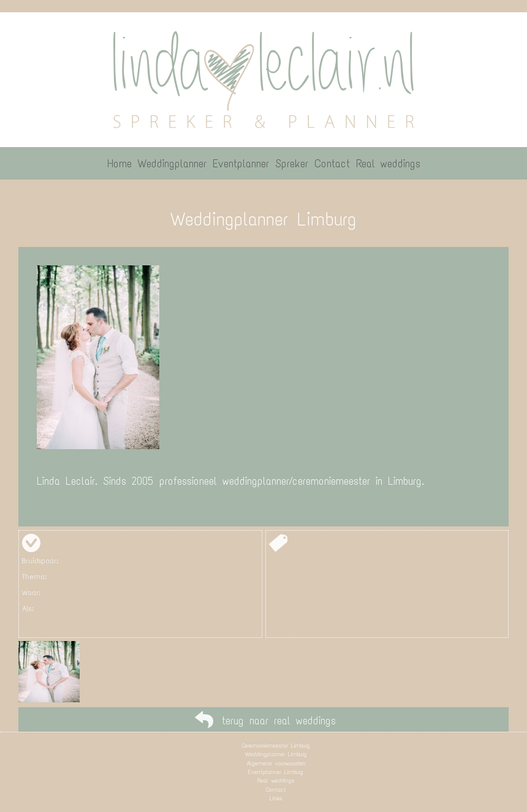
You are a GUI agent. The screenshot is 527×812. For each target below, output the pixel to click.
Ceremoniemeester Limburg (276, 746)
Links (276, 798)
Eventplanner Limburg (276, 772)
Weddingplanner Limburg (276, 754)
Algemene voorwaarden (276, 763)
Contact (276, 790)
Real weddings (276, 780)
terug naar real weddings (279, 721)
